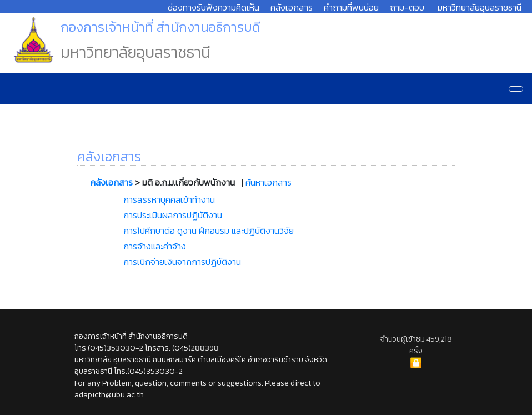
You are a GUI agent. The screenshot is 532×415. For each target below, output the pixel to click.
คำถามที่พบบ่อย (351, 7)
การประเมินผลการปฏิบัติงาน (173, 215)
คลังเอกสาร (292, 7)
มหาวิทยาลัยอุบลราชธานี (480, 7)
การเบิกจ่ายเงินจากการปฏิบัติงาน (182, 262)
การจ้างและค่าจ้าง (155, 246)
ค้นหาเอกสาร (268, 182)
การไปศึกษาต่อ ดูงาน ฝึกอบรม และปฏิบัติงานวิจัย (209, 231)
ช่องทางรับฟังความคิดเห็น (214, 7)
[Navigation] (516, 89)
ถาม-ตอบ (407, 7)
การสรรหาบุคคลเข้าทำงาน (169, 199)
